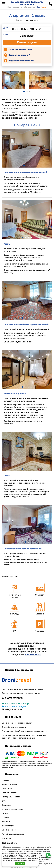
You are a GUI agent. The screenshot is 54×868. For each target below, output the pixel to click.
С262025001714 (33, 655)
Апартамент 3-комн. (15, 394)
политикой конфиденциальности (15, 859)
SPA (3, 801)
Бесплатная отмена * (19, 55)
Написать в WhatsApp (15, 704)
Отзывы (6, 818)
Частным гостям (10, 793)
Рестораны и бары (11, 797)
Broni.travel (12, 843)
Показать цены (27, 42)
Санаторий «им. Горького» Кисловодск (27, 3)
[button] (24, 92)
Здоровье (6, 805)
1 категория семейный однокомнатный (26, 325)
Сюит (7, 476)
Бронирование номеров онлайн (17, 723)
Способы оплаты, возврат (14, 727)
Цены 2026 (7, 789)
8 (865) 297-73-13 (12, 698)
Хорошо (20, 863)
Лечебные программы (13, 834)
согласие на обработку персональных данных (20, 860)
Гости (6, 34)
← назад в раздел (10, 576)
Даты (6, 28)
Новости (6, 822)
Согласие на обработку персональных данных (24, 731)
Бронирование (9, 830)
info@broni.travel (12, 709)
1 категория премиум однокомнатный (25, 172)
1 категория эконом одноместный (23, 549)
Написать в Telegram (14, 707)
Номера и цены (31, 20)
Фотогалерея (8, 826)
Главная (19, 20)
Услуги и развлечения (13, 809)
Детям (5, 813)
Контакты (6, 838)
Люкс (7, 244)
